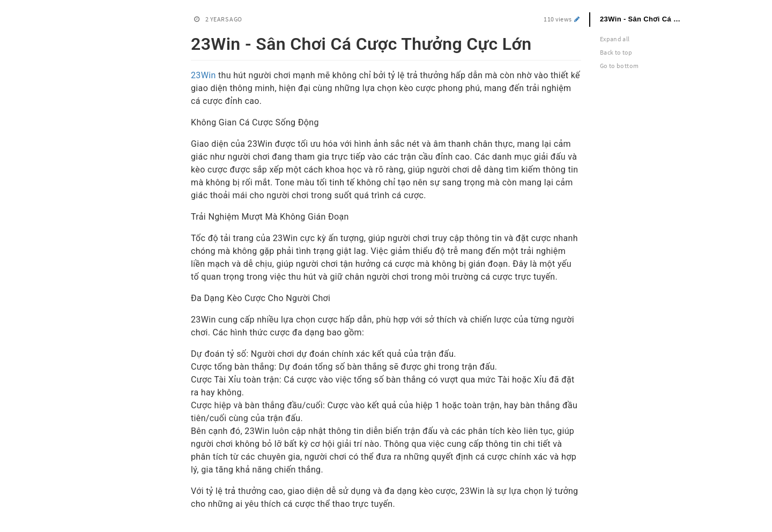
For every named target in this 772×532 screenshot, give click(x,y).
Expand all (615, 39)
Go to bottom (619, 66)
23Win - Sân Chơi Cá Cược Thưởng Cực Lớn (647, 19)
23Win (203, 75)
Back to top (616, 52)
